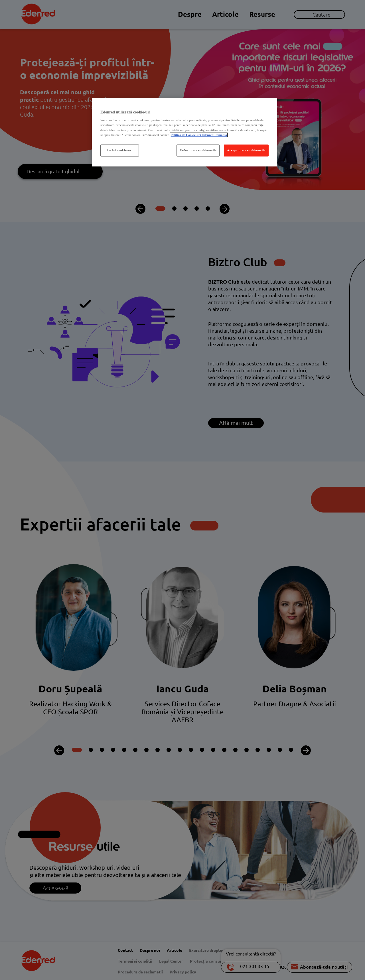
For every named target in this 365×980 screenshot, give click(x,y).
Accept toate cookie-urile (246, 150)
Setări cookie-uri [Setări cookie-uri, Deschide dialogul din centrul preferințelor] (120, 150)
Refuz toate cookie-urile (198, 150)
